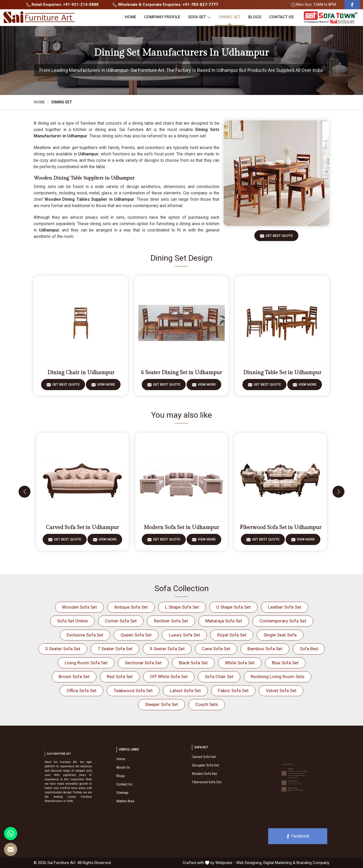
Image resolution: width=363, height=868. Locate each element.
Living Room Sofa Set (86, 663)
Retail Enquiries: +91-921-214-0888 (62, 5)
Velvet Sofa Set (281, 691)
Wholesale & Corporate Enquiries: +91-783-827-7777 (165, 5)
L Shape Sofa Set (182, 607)
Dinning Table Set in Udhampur (282, 373)
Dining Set (230, 17)
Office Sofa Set (81, 691)
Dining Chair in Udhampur (81, 373)
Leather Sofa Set (285, 607)
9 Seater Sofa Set (167, 649)
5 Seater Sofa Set (63, 649)
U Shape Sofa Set (233, 607)
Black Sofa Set (193, 663)
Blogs (255, 17)
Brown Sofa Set (74, 677)
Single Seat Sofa (280, 635)
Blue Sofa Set (285, 663)
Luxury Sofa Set (184, 635)
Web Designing (249, 863)
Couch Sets (207, 704)
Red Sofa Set (120, 677)
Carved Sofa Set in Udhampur (82, 527)
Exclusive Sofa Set (85, 635)
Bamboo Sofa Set (265, 649)
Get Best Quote (279, 237)
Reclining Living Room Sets (278, 677)
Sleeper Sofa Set (161, 704)
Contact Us (281, 17)
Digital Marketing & (279, 863)
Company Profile (162, 17)
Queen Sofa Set (136, 635)
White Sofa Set (240, 663)
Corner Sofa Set (121, 621)
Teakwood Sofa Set (133, 691)
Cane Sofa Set (216, 649)
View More (106, 386)
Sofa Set (200, 17)
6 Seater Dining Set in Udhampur (181, 373)
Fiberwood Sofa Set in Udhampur (281, 527)
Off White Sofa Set (169, 677)
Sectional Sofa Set (143, 663)
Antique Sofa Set (131, 607)
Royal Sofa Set (232, 635)
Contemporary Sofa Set (283, 621)
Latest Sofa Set (185, 691)
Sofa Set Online (72, 621)
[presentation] (25, 492)
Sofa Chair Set (219, 677)
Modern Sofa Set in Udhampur (181, 527)
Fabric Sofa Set (233, 691)
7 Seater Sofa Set (115, 649)
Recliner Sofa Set (171, 621)
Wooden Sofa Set (79, 607)
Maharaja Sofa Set (224, 621)
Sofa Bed (309, 649)
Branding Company (313, 863)
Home (130, 17)
